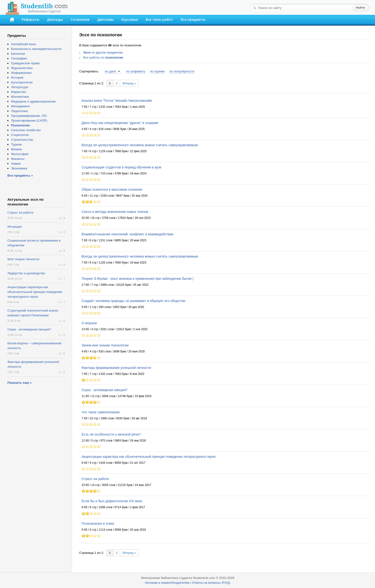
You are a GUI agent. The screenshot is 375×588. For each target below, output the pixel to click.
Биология (18, 54)
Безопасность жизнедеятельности (36, 49)
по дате (110, 71)
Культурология (22, 82)
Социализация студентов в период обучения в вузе (121, 167)
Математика (20, 97)
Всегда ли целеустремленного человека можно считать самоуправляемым (140, 145)
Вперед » (129, 83)
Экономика (19, 168)
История (17, 78)
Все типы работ (159, 19)
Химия (16, 164)
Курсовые (130, 19)
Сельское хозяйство (26, 130)
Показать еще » (19, 383)
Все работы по (103, 57)
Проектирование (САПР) (29, 121)
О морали (89, 323)
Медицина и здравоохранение (33, 101)
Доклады (55, 19)
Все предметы (193, 19)
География (19, 58)
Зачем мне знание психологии (105, 345)
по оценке (157, 71)
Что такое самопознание (101, 412)
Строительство (22, 140)
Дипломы (105, 19)
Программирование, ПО (29, 116)
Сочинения (80, 19)
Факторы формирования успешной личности (116, 368)
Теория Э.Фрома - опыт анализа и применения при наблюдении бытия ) (138, 279)
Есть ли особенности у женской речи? (111, 434)
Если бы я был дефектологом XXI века (112, 501)
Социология (20, 135)
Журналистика (22, 68)
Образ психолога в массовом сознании (112, 189)
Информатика (21, 73)
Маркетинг (19, 92)
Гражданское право (25, 63)
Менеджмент (21, 106)
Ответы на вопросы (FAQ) (211, 583)
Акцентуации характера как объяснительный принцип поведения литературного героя (149, 457)
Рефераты (30, 19)
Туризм (16, 144)
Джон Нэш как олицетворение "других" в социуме (120, 123)
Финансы (18, 159)
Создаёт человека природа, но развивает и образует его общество (134, 301)
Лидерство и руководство (26, 273)
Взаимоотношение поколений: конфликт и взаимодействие (128, 234)
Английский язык (23, 44)
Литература (20, 87)
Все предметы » (20, 175)
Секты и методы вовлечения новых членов (115, 212)
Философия (20, 154)
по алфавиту (136, 71)
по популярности (182, 71)
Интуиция (15, 227)
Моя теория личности (23, 259)
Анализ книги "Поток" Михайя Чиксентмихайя (117, 101)
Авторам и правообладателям (167, 583)
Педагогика (19, 111)
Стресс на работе (95, 479)
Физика (16, 149)
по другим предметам (103, 52)
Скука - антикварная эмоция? (105, 390)
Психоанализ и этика (98, 523)
